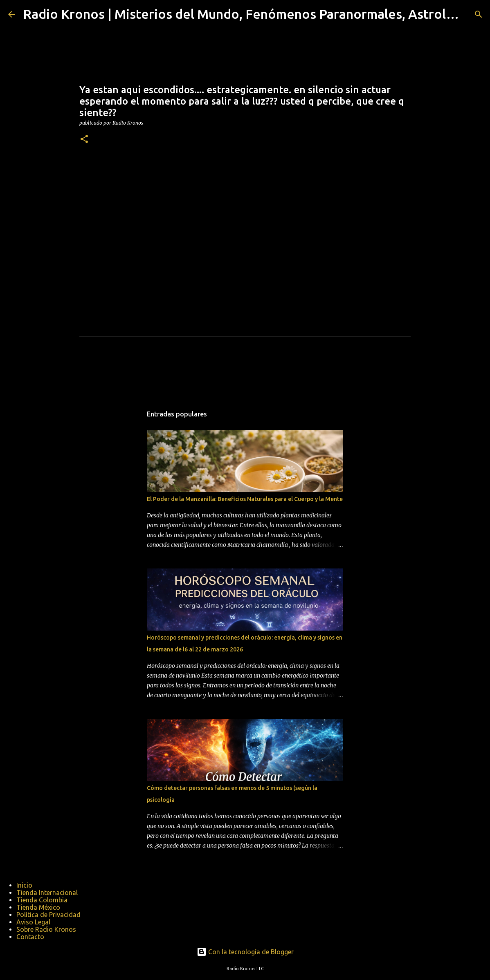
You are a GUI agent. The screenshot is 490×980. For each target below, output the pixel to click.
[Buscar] (479, 14)
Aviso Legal (33, 922)
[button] (84, 140)
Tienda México (38, 907)
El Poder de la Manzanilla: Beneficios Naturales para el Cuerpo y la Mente (245, 499)
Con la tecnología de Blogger (245, 952)
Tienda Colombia (42, 900)
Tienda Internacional (47, 893)
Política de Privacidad (48, 915)
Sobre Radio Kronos (46, 929)
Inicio (24, 885)
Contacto (30, 937)
